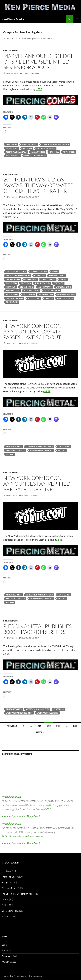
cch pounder (30, 279)
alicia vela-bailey (39, 272)
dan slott (27, 148)
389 (75, 726)
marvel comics (13, 156)
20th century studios (16, 272)
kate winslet (12, 294)
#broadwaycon (36, 836)
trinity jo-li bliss (65, 298)
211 (39, 726)
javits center (64, 447)
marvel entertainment (35, 156)
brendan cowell (57, 276)
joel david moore (52, 291)
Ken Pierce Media (13, 19)
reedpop (10, 454)
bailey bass (39, 276)
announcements (29, 144)
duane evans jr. (42, 283)
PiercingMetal (11, 51)
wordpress (59, 709)
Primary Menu (77, 19)
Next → (40, 732)
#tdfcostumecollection (14, 836)
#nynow (31, 809)
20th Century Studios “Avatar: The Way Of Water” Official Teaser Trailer (39, 185)
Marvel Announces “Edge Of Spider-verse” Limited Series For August (39, 62)
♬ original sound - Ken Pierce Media (21, 816)
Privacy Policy (7, 976)
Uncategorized (9, 911)
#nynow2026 (43, 809)
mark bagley (69, 152)
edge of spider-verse (46, 148)
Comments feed (9, 956)
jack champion (45, 287)
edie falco (59, 283)
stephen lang (34, 298)
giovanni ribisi (27, 287)
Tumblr (5, 899)
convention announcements (40, 447)
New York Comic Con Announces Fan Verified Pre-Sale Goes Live (37, 484)
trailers (49, 298)
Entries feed (7, 950)
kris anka (54, 152)
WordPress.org (9, 962)
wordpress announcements (19, 713)
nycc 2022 (62, 450)
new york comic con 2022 (41, 450)
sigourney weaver (15, 298)
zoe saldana (12, 302)
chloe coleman (48, 279)
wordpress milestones (48, 713)
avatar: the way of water (18, 276)
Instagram (6, 882)
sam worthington (66, 294)
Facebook (6, 871)
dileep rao (26, 283)
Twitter (5, 905)
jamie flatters (13, 291)
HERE (39, 89)
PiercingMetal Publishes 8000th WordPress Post (38, 629)
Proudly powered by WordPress (29, 976)
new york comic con (16, 450)
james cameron (64, 287)
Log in (4, 945)
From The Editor (10, 877)
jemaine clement (32, 291)
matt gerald (29, 294)
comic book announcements (55, 144)
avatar (55, 272)
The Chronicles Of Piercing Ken (17, 894)
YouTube (6, 916)
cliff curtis (11, 283)
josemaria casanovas (16, 152)
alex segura (12, 144)
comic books (12, 148)
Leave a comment (31, 73)
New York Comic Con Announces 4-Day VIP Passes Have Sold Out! (33, 331)
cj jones (64, 279)
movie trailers (46, 294)
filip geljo (11, 287)
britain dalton (13, 279)
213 (58, 726)
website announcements (38, 709)
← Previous (11, 726)
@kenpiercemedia (11, 796)
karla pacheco (38, 152)
